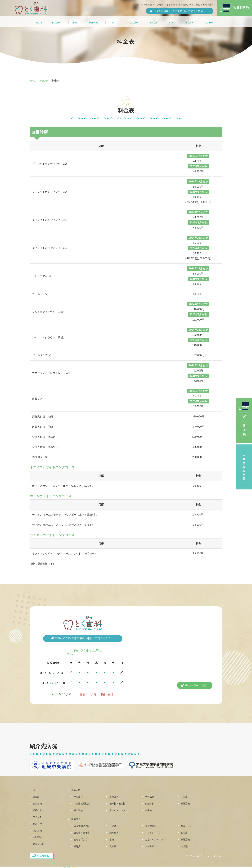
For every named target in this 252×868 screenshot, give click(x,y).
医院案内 (76, 23)
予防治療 (152, 797)
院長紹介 (58, 23)
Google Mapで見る (196, 686)
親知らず (116, 834)
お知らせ (170, 23)
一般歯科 (81, 797)
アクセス (153, 23)
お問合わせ (207, 23)
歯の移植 (81, 811)
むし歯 (186, 834)
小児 (114, 841)
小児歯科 (116, 797)
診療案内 (94, 23)
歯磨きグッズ (83, 841)
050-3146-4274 (88, 650)
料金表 (151, 811)
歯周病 (79, 849)
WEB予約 (40, 838)
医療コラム (133, 23)
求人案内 (188, 23)
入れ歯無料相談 (84, 804)
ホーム (42, 23)
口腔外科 (152, 804)
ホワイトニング (120, 811)
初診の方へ (113, 23)
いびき (115, 827)
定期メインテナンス (158, 841)
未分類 (186, 849)
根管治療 (188, 804)
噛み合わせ (153, 827)
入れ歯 (186, 797)
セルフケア (189, 827)
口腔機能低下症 (84, 827)
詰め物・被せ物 (120, 804)
